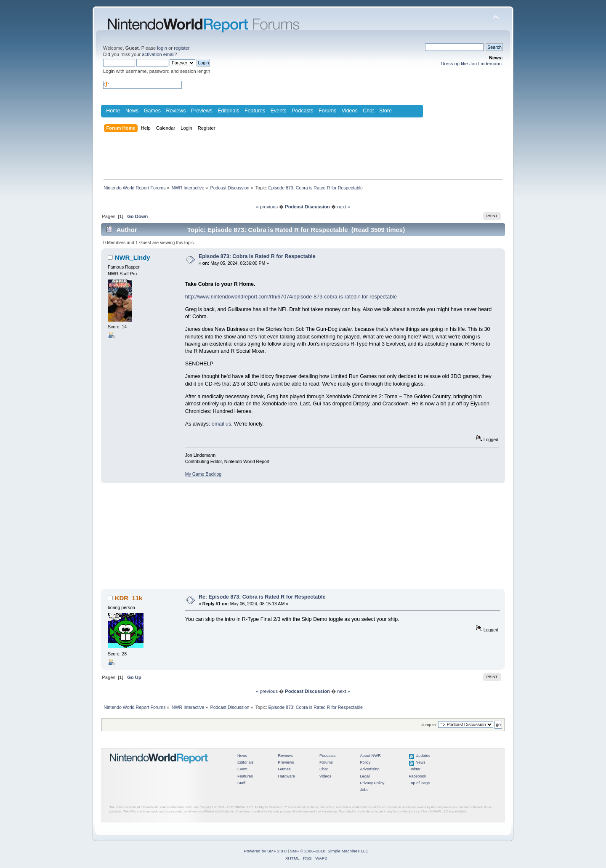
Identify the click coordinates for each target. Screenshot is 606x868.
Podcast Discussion (307, 207)
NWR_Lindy (133, 257)
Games (152, 111)
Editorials (228, 111)
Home (113, 111)
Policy (365, 762)
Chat (368, 111)
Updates (423, 756)
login (162, 48)
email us (221, 424)
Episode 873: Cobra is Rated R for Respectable (257, 256)
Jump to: (429, 725)
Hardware (286, 776)
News (132, 111)
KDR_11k (129, 598)
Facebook (418, 776)
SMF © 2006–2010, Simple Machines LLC (329, 851)
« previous (267, 207)
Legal (365, 776)
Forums (327, 111)
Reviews (176, 111)
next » (344, 207)
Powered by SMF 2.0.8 (265, 851)
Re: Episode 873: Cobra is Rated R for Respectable (262, 597)
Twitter (415, 769)
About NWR (370, 756)
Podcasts (302, 111)
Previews (202, 111)
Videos (350, 111)
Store (385, 111)
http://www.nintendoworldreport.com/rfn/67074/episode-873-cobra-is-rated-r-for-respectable (291, 297)
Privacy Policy (372, 783)
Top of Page (420, 783)
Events (279, 111)
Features (255, 111)
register (182, 48)
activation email (158, 54)
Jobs (364, 790)
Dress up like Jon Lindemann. (472, 64)
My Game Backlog (203, 474)
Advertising (369, 769)
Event (242, 769)
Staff (241, 783)
